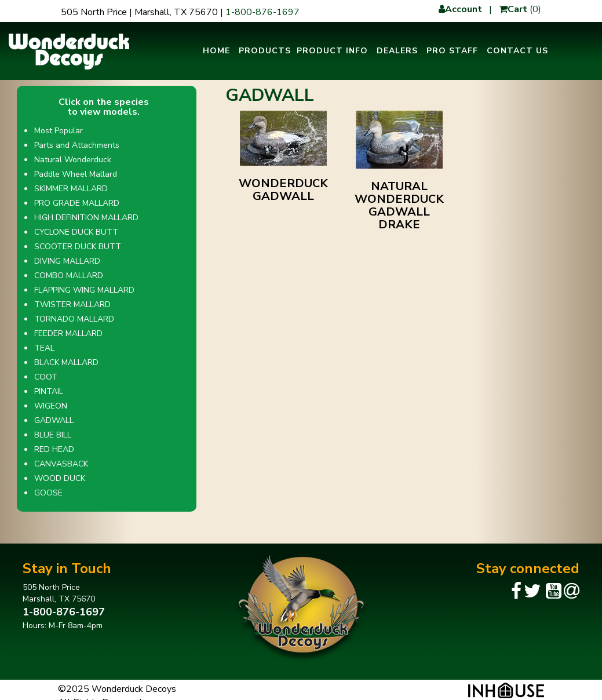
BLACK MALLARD (66, 362)
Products (265, 51)
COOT (46, 377)
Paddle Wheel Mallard (76, 174)
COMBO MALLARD (69, 276)
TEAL (44, 348)
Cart (513, 9)
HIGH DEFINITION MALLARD (86, 218)
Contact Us (517, 51)
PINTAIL (49, 391)
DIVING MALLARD (67, 261)
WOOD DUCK (60, 478)
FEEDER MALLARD (68, 333)
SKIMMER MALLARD (71, 189)
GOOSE (48, 493)
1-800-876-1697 (262, 12)
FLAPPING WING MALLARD (84, 290)
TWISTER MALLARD (72, 305)
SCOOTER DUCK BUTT (78, 247)
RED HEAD (54, 449)
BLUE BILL (53, 435)
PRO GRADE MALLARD (77, 203)
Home (216, 51)
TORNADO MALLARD (74, 319)
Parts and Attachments (77, 145)
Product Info (332, 51)
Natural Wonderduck (73, 160)
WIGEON (51, 406)
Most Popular (59, 131)
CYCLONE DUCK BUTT (76, 232)
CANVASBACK (61, 464)
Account (460, 9)
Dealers (397, 51)
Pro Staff (452, 51)
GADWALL (54, 420)
